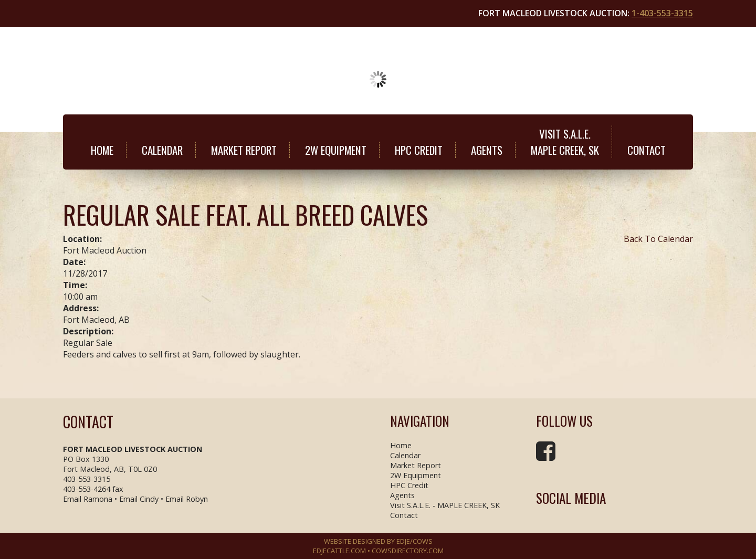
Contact (647, 150)
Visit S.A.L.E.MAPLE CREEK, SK (565, 142)
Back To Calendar (658, 239)
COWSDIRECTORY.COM (408, 551)
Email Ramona (88, 499)
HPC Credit (419, 150)
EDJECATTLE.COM (339, 551)
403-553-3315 (87, 479)
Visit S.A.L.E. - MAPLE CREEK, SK (445, 505)
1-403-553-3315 (662, 13)
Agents (487, 150)
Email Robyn (187, 499)
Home (102, 150)
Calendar (162, 150)
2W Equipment (336, 150)
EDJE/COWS (414, 541)
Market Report (244, 150)
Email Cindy (139, 499)
